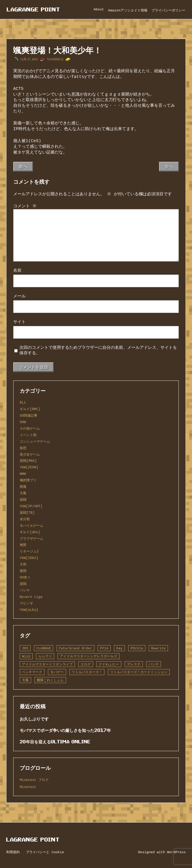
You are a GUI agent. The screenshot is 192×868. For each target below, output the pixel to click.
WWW (23, 474)
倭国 (23, 571)
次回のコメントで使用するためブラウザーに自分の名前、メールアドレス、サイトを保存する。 (98, 350)
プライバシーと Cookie (45, 852)
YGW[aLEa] (29, 610)
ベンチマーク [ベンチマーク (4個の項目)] (32, 672)
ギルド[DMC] (30, 409)
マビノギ (26, 603)
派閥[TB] (27, 513)
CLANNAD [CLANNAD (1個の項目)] (44, 648)
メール (19, 296)
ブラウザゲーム (31, 539)
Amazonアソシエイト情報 (128, 10)
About (99, 9)
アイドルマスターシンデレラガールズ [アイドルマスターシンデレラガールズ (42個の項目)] (88, 656)
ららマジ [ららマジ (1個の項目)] (45, 656)
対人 (23, 403)
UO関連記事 (29, 416)
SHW (23, 422)
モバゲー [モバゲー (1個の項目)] (57, 672)
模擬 (23, 487)
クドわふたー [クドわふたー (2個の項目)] (109, 664)
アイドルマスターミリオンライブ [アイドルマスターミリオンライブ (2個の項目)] (47, 664)
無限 (23, 545)
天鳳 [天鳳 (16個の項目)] (25, 680)
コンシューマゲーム (35, 442)
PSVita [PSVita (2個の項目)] (137, 648)
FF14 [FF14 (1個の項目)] (104, 648)
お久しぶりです (34, 719)
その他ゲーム (30, 429)
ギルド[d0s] (30, 532)
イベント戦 (28, 435)
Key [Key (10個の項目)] (119, 648)
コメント (25, 206)
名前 (17, 270)
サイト (19, 322)
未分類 (25, 519)
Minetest (28, 787)
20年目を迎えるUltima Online (55, 742)
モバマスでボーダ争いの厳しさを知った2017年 (65, 730)
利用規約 (13, 852)
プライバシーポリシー (168, 10)
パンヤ (25, 590)
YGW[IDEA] (55, 59)
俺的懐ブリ (28, 480)
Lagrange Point (33, 9)
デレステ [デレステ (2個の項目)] (134, 664)
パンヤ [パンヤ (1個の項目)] (154, 664)
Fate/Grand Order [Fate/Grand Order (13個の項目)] (75, 648)
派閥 (23, 500)
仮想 (23, 448)
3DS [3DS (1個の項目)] (25, 648)
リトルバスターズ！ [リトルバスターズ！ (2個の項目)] (87, 672)
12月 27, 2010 (29, 59)
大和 (23, 564)
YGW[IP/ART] (31, 506)
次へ (169, 167)
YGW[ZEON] (29, 467)
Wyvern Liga (31, 597)
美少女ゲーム (30, 455)
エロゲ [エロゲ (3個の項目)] (86, 664)
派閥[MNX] (28, 461)
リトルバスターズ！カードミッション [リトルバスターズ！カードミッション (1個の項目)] (139, 672)
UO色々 (25, 577)
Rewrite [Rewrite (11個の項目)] (158, 648)
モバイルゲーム (31, 526)
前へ (23, 167)
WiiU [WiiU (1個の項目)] (26, 656)
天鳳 (23, 493)
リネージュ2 (29, 551)
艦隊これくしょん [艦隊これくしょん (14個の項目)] (50, 680)
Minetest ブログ (34, 780)
